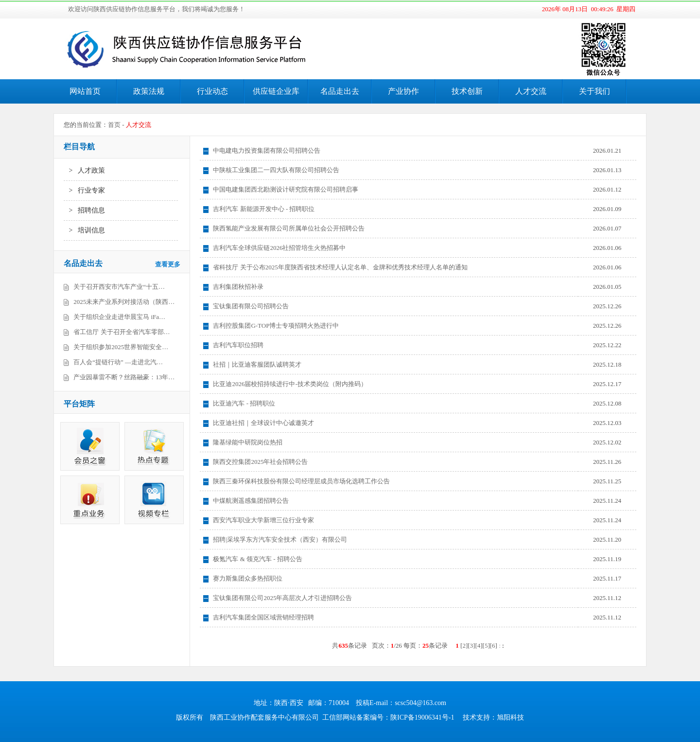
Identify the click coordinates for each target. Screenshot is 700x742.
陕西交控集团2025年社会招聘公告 (260, 462)
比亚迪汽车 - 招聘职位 (244, 403)
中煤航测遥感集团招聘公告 (251, 501)
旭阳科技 (510, 717)
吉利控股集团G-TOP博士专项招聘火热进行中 (276, 326)
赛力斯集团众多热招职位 (248, 578)
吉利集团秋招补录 (238, 287)
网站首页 (85, 91)
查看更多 (168, 264)
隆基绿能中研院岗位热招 (248, 442)
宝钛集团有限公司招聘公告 (251, 306)
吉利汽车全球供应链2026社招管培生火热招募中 (279, 248)
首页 (114, 125)
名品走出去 (340, 91)
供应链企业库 (276, 91)
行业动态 (212, 91)
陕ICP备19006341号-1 (422, 717)
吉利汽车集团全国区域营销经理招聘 (263, 617)
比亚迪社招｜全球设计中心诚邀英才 (263, 423)
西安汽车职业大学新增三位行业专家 (263, 520)
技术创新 (467, 91)
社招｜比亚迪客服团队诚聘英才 (257, 364)
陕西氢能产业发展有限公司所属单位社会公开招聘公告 (289, 228)
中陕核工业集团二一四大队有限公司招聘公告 (276, 170)
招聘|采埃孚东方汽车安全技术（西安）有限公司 (280, 539)
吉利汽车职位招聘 (238, 345)
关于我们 (595, 91)
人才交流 (531, 91)
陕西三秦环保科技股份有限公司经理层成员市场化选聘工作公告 (301, 481)
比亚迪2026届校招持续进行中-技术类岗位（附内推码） (290, 384)
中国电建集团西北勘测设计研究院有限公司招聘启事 (286, 189)
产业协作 (403, 91)
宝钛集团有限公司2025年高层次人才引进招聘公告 (282, 598)
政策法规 (149, 91)
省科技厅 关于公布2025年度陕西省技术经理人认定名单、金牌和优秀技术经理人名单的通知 (340, 267)
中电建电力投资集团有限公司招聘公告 (267, 150)
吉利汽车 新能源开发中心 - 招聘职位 (264, 209)
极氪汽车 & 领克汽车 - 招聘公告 (257, 559)
